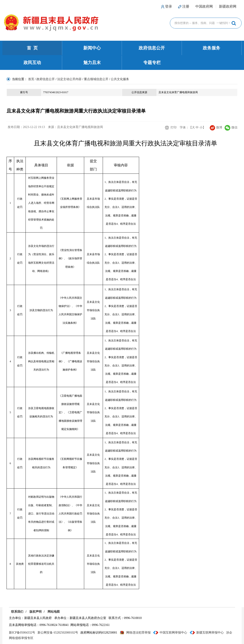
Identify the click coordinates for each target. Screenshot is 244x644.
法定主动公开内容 (69, 79)
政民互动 (32, 62)
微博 (216, 127)
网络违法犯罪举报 (138, 633)
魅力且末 (92, 62)
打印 (174, 127)
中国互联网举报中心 (173, 633)
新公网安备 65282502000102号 (58, 633)
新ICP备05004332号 (22, 633)
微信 (231, 127)
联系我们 (17, 612)
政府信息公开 (152, 48)
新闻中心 (92, 48)
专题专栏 (152, 62)
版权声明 (36, 612)
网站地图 (54, 612)
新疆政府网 (228, 6)
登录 (169, 6)
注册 (186, 6)
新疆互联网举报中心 (210, 633)
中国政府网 (204, 6)
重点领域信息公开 (96, 79)
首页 (31, 79)
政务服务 (212, 48)
